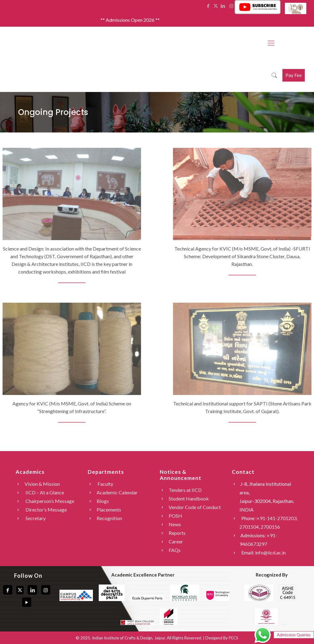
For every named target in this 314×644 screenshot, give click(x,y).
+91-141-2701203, (277, 518)
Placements (109, 510)
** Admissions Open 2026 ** (137, 20)
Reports (177, 533)
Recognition (109, 518)
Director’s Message (46, 510)
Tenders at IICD (185, 490)
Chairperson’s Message (49, 501)
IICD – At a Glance (44, 492)
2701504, (250, 527)
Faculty (105, 484)
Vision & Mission (42, 484)
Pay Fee (294, 75)
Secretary (35, 518)
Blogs (103, 501)
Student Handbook (189, 498)
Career (176, 541)
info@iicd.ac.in (270, 552)
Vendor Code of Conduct (195, 507)
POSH (175, 516)
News (175, 524)
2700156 (270, 527)
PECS (234, 638)
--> (270, 624)
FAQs (175, 550)
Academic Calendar (117, 492)
